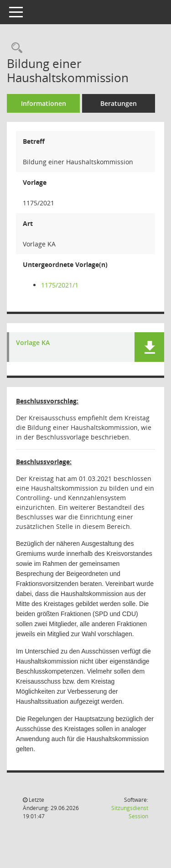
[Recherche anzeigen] (15, 48)
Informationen (44, 103)
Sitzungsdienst (130, 812)
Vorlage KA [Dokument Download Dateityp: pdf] (33, 343)
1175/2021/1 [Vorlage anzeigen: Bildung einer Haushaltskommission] (60, 285)
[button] (149, 347)
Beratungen (119, 103)
